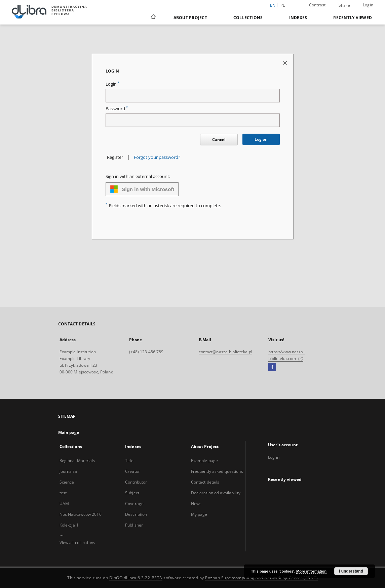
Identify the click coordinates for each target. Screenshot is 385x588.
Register (115, 157)
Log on (261, 139)
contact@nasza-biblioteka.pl (225, 352)
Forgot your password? (157, 157)
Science (67, 482)
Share (344, 5)
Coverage (134, 504)
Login (368, 5)
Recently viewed (353, 18)
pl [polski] (283, 5)
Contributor (136, 482)
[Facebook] (272, 367)
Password (117, 109)
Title (129, 461)
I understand (351, 571)
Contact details (205, 482)
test (63, 493)
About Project (190, 18)
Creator (132, 471)
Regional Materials (77, 461)
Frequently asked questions (217, 471)
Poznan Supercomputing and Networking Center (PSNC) (261, 578)
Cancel (219, 140)
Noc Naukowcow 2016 (81, 514)
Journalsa (68, 471)
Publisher (134, 525)
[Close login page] (286, 63)
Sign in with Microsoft (142, 189)
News (196, 504)
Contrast (317, 5)
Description (136, 514)
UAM (64, 504)
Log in (274, 457)
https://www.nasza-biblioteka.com (286, 355)
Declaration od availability (216, 493)
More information (311, 571)
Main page (69, 432)
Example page (204, 461)
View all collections (77, 542)
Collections (248, 18)
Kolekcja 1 (69, 525)
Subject (132, 493)
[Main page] (153, 17)
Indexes (298, 18)
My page (199, 514)
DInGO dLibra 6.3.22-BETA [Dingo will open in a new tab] (136, 578)
